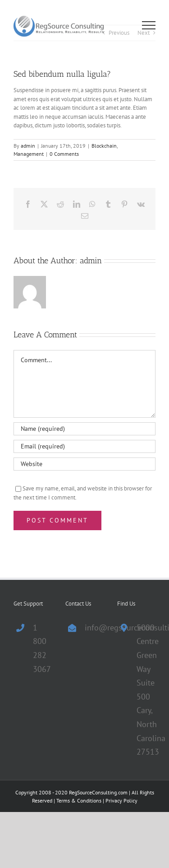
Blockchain (104, 146)
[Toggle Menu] (149, 25)
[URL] (84, 464)
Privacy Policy (121, 800)
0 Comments (64, 154)
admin (28, 146)
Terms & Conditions (79, 800)
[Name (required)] (84, 429)
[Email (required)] (84, 446)
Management (29, 154)
